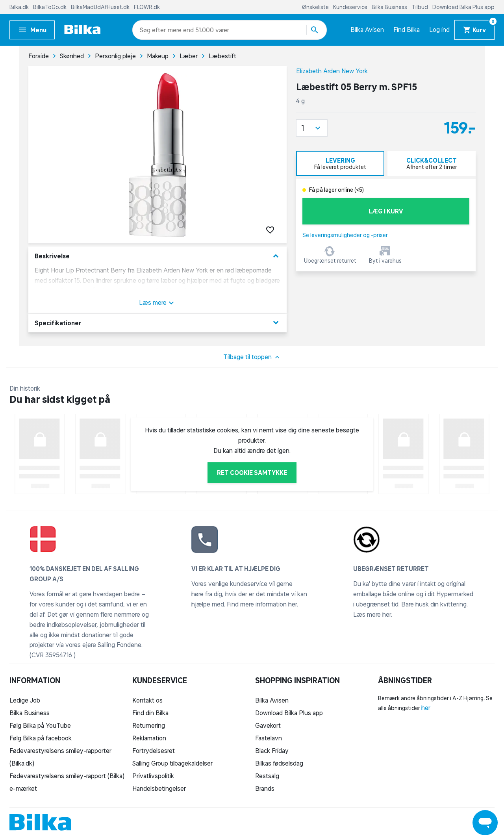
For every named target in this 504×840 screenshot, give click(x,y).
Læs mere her (372, 614)
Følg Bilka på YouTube (40, 725)
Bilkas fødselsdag (279, 763)
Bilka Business (390, 7)
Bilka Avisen (367, 30)
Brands (265, 788)
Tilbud (420, 7)
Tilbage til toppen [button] (252, 357)
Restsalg (267, 776)
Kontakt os (147, 700)
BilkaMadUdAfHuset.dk (101, 7)
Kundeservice (351, 7)
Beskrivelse (157, 256)
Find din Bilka (150, 713)
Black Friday (272, 751)
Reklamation (149, 738)
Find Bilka (407, 30)
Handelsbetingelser (159, 788)
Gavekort (268, 725)
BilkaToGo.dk (50, 7)
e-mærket (23, 788)
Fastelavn (269, 738)
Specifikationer (157, 323)
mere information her (269, 604)
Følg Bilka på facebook (41, 738)
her (426, 708)
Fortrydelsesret (154, 751)
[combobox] (154, 30)
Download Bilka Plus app (463, 7)
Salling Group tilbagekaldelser (172, 763)
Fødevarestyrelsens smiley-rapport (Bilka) (67, 776)
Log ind (439, 30)
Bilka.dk (20, 7)
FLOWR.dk (147, 7)
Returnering (149, 725)
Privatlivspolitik (153, 776)
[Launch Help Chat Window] (485, 823)
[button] (312, 128)
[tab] (340, 163)
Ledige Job (25, 700)
